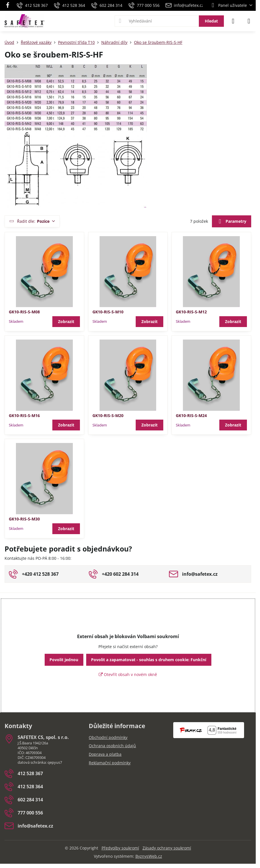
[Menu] (249, 21)
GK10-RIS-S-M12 (191, 312)
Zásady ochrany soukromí (167, 848)
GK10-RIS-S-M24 (191, 415)
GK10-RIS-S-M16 (24, 415)
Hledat (211, 21)
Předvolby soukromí (120, 848)
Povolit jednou (64, 660)
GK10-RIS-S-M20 (108, 415)
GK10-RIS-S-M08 (24, 312)
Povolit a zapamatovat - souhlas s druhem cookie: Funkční (149, 660)
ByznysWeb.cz (149, 856)
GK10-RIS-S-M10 (108, 312)
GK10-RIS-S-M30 (24, 519)
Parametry (231, 222)
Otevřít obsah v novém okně (128, 674)
